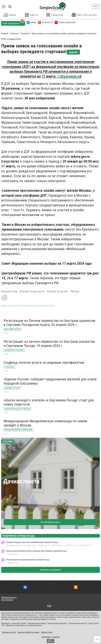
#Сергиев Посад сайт (57, 291)
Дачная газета (21, 481)
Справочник (55, 15)
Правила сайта (47, 632)
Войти (96, 6)
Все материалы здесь (50, 522)
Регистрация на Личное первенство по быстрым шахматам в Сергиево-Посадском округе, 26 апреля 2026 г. (49, 322)
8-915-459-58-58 (7, 600)
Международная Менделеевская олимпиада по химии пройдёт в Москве (45, 423)
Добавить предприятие (50, 570)
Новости (31, 15)
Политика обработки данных (28, 632)
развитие (56, 637)
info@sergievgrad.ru (9, 597)
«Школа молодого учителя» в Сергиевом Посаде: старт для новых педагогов (49, 402)
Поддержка (46, 637)
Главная (10, 15)
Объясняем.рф (70, 76)
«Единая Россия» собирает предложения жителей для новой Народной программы (50, 381)
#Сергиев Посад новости (32, 291)
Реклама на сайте (9, 632)
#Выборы (75, 291)
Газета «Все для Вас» (85, 15)
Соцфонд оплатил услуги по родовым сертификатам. (44, 362)
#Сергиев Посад (9, 291)
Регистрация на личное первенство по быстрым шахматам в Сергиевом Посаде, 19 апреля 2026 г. (49, 343)
